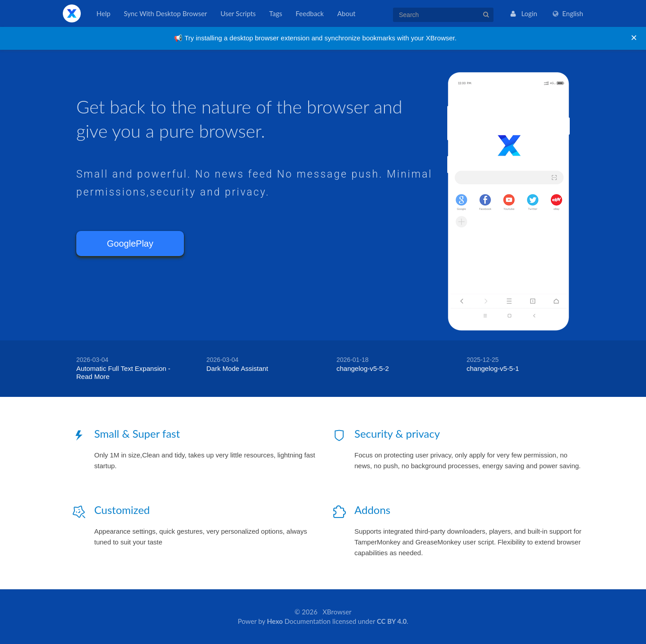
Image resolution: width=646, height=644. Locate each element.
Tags (276, 13)
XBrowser (72, 13)
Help (103, 13)
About (347, 13)
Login (524, 13)
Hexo (275, 621)
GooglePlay (130, 244)
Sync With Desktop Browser (165, 13)
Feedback (310, 13)
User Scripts (238, 13)
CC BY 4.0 (392, 621)
